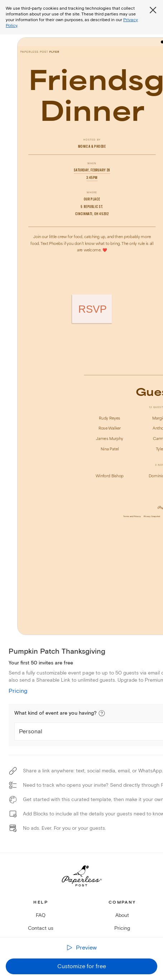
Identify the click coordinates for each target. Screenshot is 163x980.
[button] (102, 713)
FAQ (41, 915)
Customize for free (82, 966)
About (122, 915)
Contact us (41, 928)
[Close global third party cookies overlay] (153, 10)
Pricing (18, 691)
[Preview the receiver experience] (81, 948)
